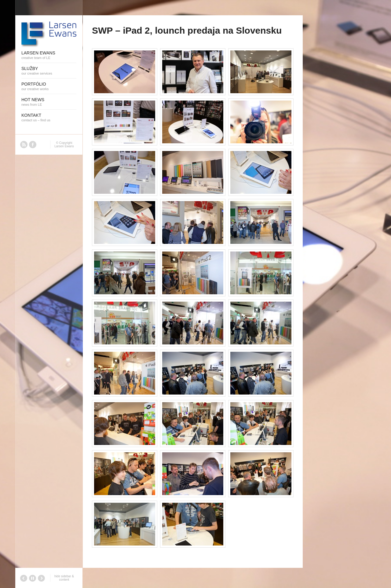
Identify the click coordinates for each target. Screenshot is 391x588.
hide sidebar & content (64, 578)
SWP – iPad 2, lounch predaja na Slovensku (187, 30)
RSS (24, 145)
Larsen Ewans (64, 146)
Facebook (33, 145)
